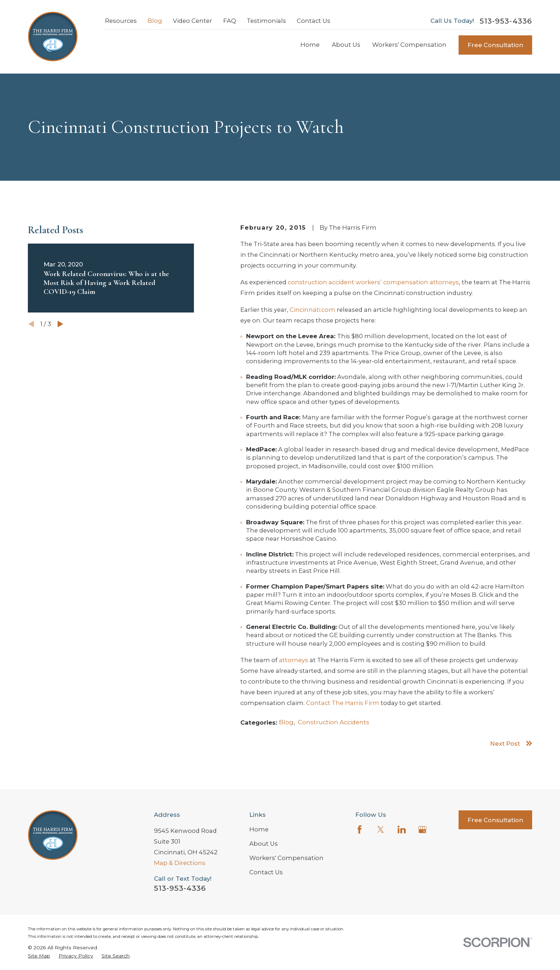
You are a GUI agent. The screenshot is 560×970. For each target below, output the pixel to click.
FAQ (230, 21)
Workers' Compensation (286, 858)
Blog (155, 21)
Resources (121, 21)
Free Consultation (495, 45)
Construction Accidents (334, 722)
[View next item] (60, 324)
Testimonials (266, 21)
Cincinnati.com (312, 310)
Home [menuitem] (310, 45)
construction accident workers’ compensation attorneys (373, 282)
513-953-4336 (506, 21)
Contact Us (314, 21)
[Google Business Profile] (422, 829)
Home (259, 829)
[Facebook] (359, 829)
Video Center (192, 21)
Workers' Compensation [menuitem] (409, 45)
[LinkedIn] (402, 829)
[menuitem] (39, 956)
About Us (264, 844)
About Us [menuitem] (346, 45)
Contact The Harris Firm (343, 703)
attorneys (294, 660)
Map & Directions (180, 863)
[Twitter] (381, 829)
